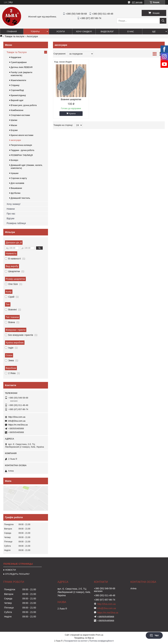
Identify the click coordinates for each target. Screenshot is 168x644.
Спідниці (15, 85)
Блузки (14, 130)
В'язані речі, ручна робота (24, 105)
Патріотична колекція (21, 145)
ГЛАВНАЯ (12, 31)
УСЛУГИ (61, 31)
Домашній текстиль (20, 198)
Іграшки (15, 173)
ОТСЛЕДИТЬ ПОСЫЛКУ (17, 574)
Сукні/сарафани (19, 62)
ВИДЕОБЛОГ (107, 31)
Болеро (14, 160)
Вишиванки (16, 188)
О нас (131, 31)
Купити (72, 114)
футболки (16, 193)
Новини (11, 209)
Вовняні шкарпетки (71, 99)
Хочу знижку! (13, 204)
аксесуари (16, 140)
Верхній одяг (17, 100)
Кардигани (16, 57)
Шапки (14, 120)
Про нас (11, 214)
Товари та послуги (14, 36)
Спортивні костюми (20, 115)
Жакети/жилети (18, 80)
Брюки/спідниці (18, 95)
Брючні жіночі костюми (22, 135)
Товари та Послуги (17, 52)
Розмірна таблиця (16, 223)
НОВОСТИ (10, 570)
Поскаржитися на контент (76, 641)
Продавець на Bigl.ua (84, 638)
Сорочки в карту (19, 178)
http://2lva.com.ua (17, 417)
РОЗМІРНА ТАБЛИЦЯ (22, 155)
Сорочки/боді (17, 90)
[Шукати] (163, 21)
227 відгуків (137, 2)
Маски (14, 125)
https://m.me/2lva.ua (18, 425)
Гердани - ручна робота (22, 150)
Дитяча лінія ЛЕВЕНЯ (22, 67)
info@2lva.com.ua (17, 421)
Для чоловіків (17, 183)
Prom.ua (99, 635)
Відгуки (11, 218)
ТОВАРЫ (35, 31)
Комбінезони (17, 110)
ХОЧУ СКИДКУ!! (84, 31)
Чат (154, 635)
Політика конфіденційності (101, 641)
